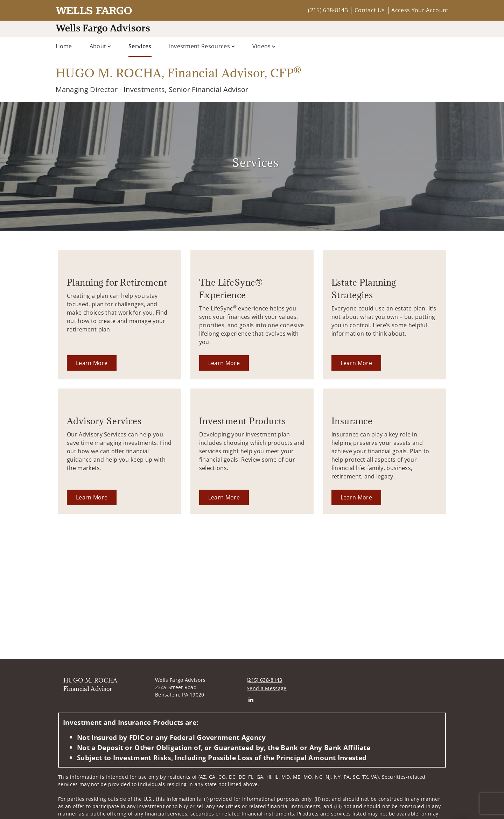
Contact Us (370, 10)
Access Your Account (420, 10)
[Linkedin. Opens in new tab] (251, 699)
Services (140, 46)
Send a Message (267, 688)
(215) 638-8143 (328, 10)
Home (64, 46)
